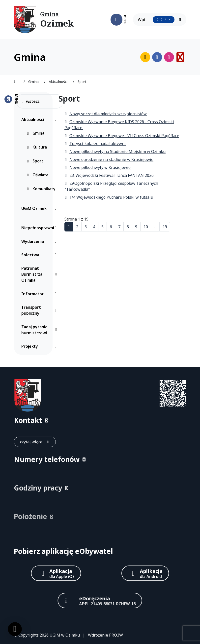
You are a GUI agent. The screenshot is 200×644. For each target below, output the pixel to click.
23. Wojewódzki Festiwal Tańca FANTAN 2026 (109, 175)
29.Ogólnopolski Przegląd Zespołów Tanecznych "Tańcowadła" (111, 186)
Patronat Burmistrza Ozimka (40, 274)
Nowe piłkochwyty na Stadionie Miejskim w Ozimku (115, 152)
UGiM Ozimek (40, 208)
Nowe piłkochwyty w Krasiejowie (98, 167)
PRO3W (116, 635)
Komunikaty (41, 189)
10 (146, 227)
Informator (40, 294)
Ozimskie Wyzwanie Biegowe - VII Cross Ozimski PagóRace (122, 136)
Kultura (37, 147)
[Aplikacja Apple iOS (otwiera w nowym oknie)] (56, 573)
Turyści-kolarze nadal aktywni (95, 144)
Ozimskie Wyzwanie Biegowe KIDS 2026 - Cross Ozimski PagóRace (119, 125)
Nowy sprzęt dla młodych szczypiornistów (106, 114)
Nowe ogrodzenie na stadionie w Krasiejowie (109, 159)
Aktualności (40, 119)
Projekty (40, 346)
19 (165, 227)
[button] (100, 420)
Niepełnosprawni (40, 228)
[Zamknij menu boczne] (11, 99)
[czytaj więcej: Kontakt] (35, 442)
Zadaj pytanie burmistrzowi (40, 330)
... (155, 227)
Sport (35, 161)
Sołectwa (40, 255)
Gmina (35, 133)
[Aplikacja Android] (145, 573)
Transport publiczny (40, 310)
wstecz (30, 101)
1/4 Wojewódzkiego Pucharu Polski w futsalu (109, 197)
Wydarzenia (40, 241)
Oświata (37, 175)
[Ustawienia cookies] (15, 629)
